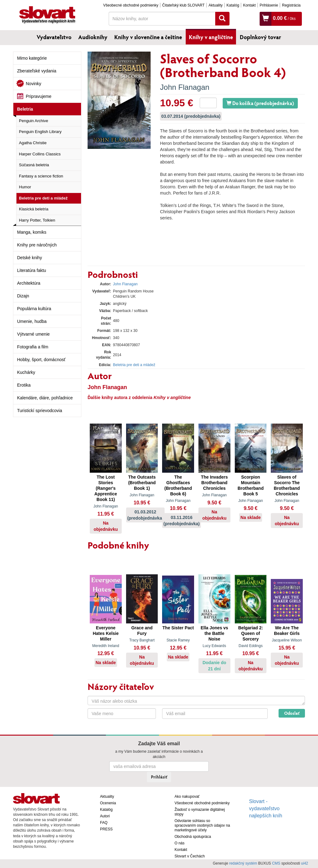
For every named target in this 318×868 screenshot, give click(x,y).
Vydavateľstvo (54, 37)
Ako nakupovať (187, 797)
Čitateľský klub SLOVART (183, 5)
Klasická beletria (34, 209)
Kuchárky (26, 372)
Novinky (34, 84)
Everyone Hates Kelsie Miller (106, 633)
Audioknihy (93, 37)
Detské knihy (30, 258)
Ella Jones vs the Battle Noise (214, 633)
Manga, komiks (32, 232)
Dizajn (23, 296)
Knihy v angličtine (211, 37)
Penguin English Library (40, 132)
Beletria (25, 109)
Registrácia (291, 5)
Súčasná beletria (34, 165)
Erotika (24, 385)
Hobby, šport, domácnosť (41, 360)
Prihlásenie (269, 5)
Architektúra (29, 283)
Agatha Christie (33, 143)
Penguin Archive (34, 121)
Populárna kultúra (34, 309)
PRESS (106, 829)
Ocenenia (108, 803)
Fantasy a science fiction (41, 176)
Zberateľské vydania (37, 71)
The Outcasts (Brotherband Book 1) (142, 483)
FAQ (104, 823)
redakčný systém (243, 863)
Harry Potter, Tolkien (37, 220)
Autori (105, 816)
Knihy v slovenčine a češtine (148, 37)
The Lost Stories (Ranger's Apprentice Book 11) (106, 488)
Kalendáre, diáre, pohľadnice (45, 398)
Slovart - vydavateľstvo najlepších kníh (266, 808)
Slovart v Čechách (190, 856)
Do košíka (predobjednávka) (260, 103)
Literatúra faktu (32, 270)
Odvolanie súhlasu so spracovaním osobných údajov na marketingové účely (202, 825)
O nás (179, 843)
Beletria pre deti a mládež (43, 198)
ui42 (304, 863)
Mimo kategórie (32, 58)
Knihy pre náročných (37, 245)
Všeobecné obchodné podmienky (131, 5)
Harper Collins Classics (40, 154)
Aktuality (215, 5)
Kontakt (250, 5)
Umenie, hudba (32, 321)
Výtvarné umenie (33, 334)
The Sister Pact (178, 628)
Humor (25, 187)
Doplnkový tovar (260, 37)
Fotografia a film (33, 347)
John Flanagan (185, 87)
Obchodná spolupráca (193, 837)
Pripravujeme (39, 96)
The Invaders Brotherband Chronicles (214, 483)
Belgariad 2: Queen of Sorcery (251, 633)
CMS (276, 863)
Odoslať (292, 713)
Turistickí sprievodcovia (40, 411)
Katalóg (233, 5)
